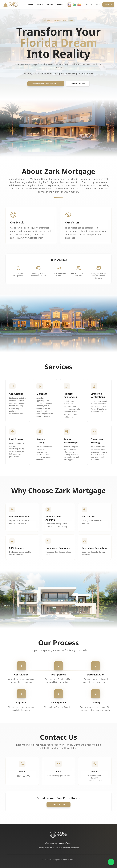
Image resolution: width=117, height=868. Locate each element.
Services (40, 5)
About (31, 5)
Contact (60, 5)
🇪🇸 (79, 5)
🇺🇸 (69, 5)
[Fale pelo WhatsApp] (111, 862)
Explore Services (78, 84)
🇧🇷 (74, 5)
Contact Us (108, 5)
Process (50, 5)
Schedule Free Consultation (46, 84)
